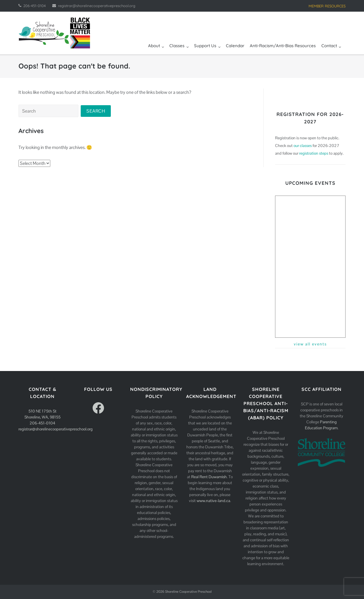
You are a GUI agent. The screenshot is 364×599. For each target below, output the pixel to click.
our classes (303, 146)
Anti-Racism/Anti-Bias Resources (283, 46)
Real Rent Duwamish (209, 477)
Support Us (205, 46)
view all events (310, 344)
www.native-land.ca (213, 501)
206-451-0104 (35, 6)
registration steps (314, 153)
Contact (329, 46)
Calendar (235, 46)
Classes (177, 46)
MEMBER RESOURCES (327, 6)
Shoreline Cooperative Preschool (188, 592)
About (154, 46)
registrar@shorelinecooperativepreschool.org (97, 6)
